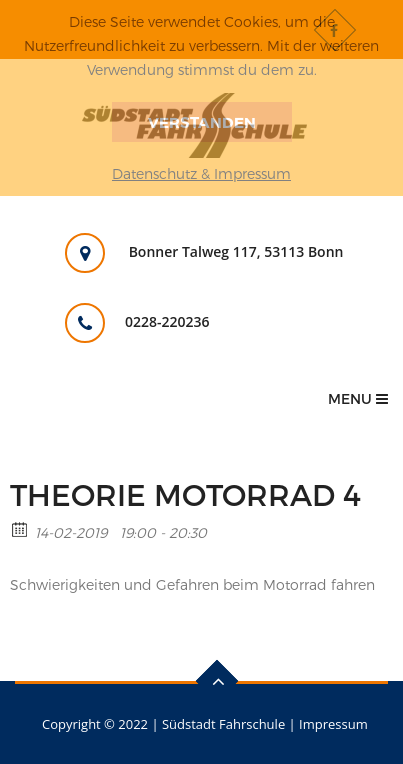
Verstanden (202, 122)
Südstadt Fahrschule (223, 724)
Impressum (333, 724)
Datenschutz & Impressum (201, 173)
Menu (358, 398)
